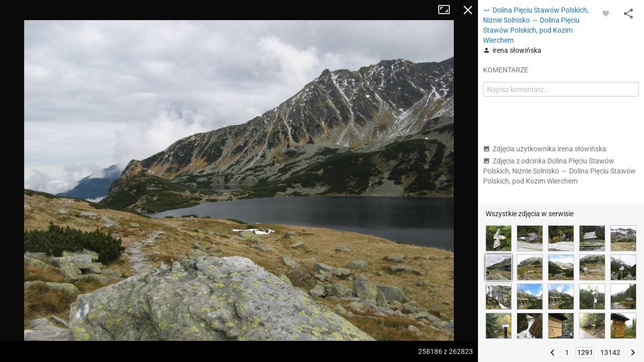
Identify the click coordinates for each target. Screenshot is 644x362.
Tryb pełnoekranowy (448, 10)
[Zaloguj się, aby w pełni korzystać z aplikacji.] (606, 13)
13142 (610, 352)
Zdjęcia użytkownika (545, 149)
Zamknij (468, 10)
